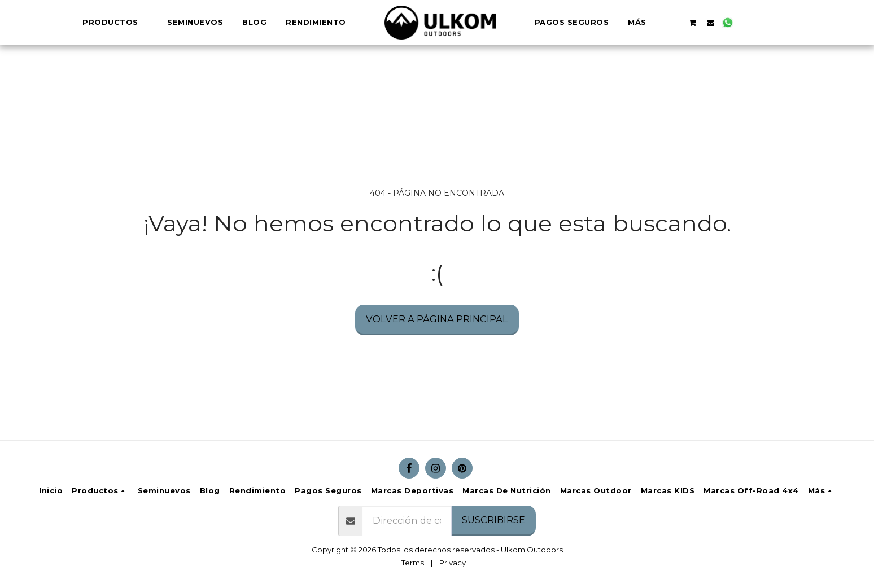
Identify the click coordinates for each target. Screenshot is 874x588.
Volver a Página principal (437, 319)
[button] (656, 23)
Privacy (453, 563)
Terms (413, 563)
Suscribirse (493, 520)
